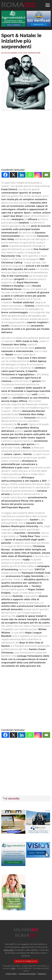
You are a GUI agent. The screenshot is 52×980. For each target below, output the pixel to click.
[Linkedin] (22, 175)
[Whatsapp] (30, 175)
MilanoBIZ (9, 950)
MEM (13, 968)
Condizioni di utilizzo (27, 974)
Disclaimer (42, 974)
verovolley (14, 798)
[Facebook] (5, 175)
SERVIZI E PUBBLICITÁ (26, 961)
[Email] (46, 175)
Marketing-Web (34, 53)
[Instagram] (38, 175)
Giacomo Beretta (10, 53)
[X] (14, 175)
